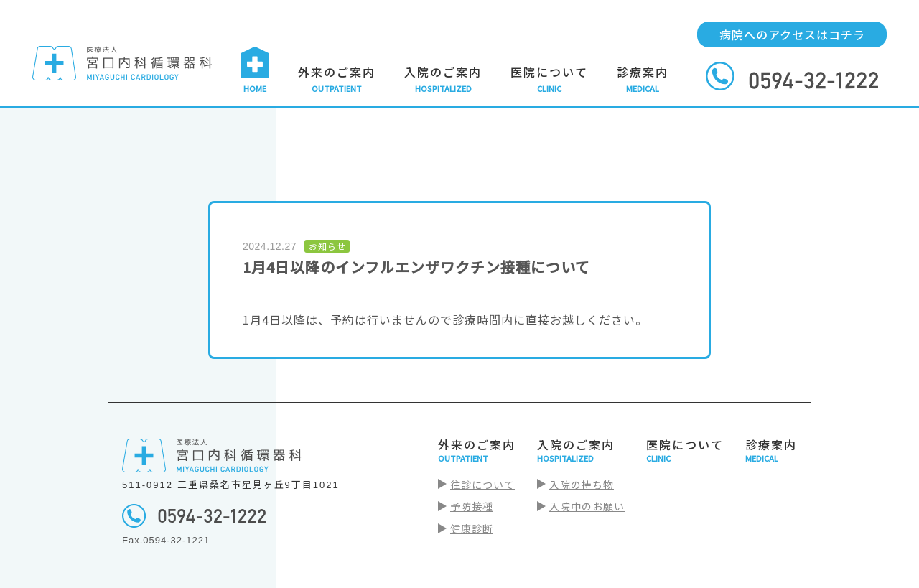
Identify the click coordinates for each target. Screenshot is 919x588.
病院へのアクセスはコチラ (792, 34)
